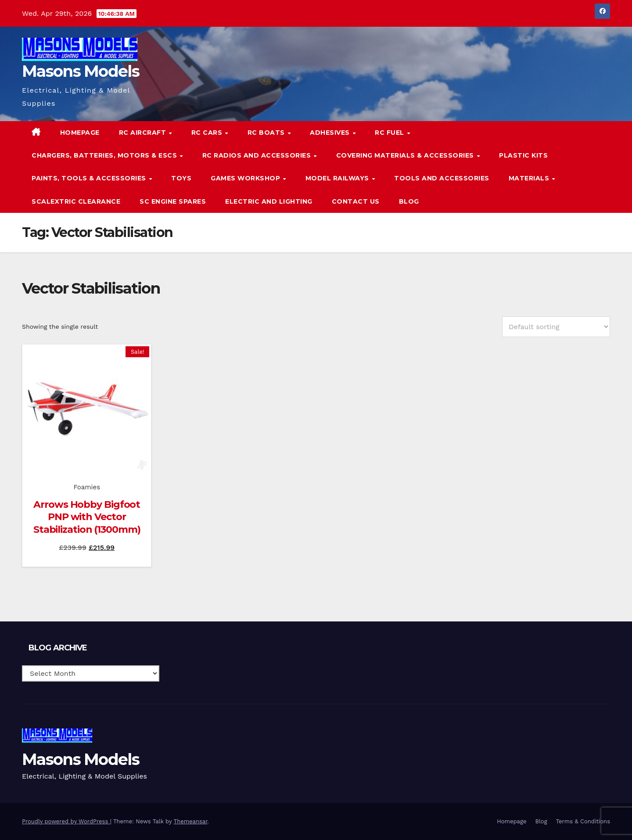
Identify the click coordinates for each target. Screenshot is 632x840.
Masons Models (81, 71)
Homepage (80, 133)
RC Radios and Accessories (258, 155)
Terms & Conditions (583, 821)
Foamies (87, 487)
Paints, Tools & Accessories (90, 178)
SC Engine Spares (173, 201)
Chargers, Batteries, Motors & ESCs (105, 155)
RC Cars (208, 133)
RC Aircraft (144, 133)
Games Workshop (246, 178)
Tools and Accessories (442, 178)
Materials (530, 178)
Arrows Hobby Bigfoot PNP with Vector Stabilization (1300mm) (87, 517)
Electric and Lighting (269, 201)
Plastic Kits (523, 155)
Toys (181, 178)
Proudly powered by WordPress (66, 821)
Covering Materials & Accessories (406, 155)
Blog (409, 201)
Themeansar (191, 821)
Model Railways (338, 178)
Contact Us (356, 201)
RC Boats (267, 133)
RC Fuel (390, 133)
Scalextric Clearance (76, 201)
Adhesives (331, 133)
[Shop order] (556, 327)
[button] (585, 167)
